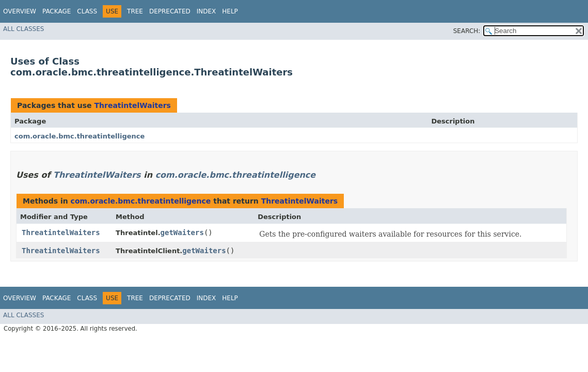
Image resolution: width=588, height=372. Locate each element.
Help (230, 11)
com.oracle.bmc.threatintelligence (80, 136)
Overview (20, 11)
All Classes (23, 29)
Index (206, 11)
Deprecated (170, 11)
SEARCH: (467, 31)
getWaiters (182, 233)
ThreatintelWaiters (132, 105)
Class (87, 11)
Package (57, 11)
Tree (135, 11)
